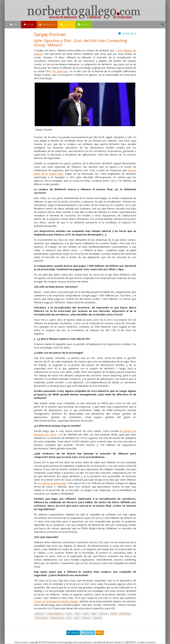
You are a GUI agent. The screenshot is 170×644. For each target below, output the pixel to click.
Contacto (73, 633)
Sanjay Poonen (57, 618)
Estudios (66, 25)
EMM (86, 614)
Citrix (69, 614)
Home (14, 25)
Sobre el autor (21, 642)
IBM (94, 614)
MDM (114, 614)
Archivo (84, 25)
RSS (100, 633)
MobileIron (125, 614)
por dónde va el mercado (52, 483)
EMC (77, 614)
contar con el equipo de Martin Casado (56, 601)
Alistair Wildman (55, 614)
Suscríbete (88, 633)
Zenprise (97, 618)
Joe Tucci (104, 614)
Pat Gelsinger (60, 71)
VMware (86, 618)
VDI (76, 618)
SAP (69, 618)
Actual (29, 25)
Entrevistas (47, 25)
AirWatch (40, 614)
